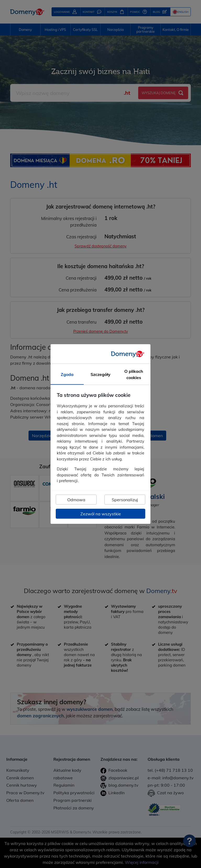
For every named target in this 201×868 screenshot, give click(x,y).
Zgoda (67, 374)
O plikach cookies (134, 374)
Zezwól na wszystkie (101, 514)
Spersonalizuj (125, 499)
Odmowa (76, 499)
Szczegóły (100, 374)
